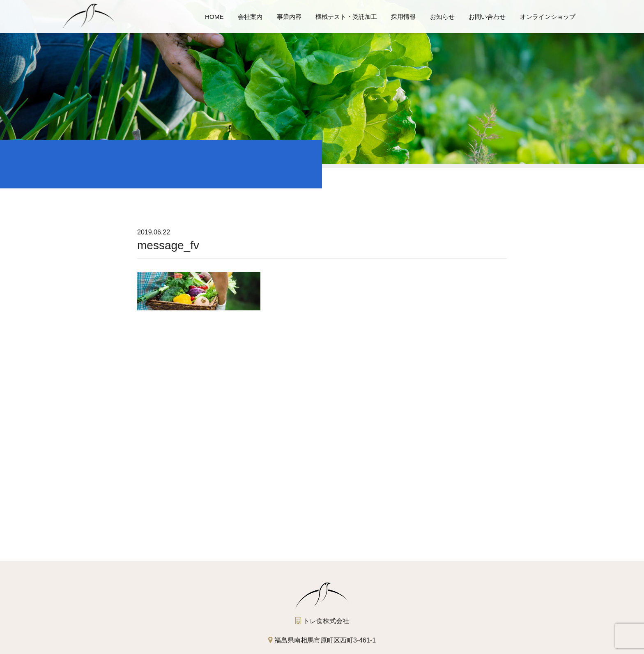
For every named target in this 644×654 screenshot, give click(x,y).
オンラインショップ (548, 17)
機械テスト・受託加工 (346, 17)
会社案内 (250, 17)
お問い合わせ (487, 17)
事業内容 (289, 17)
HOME (214, 17)
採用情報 (403, 17)
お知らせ (442, 17)
